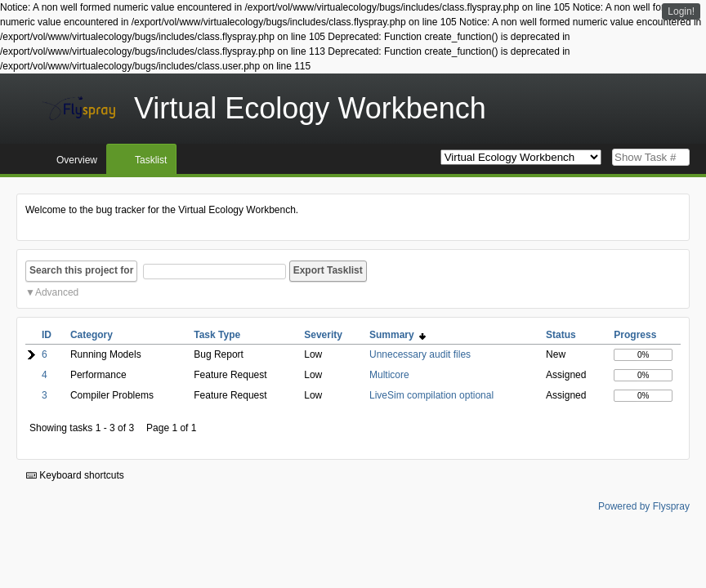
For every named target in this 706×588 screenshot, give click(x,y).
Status (561, 335)
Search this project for (81, 270)
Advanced (57, 292)
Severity (323, 335)
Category (92, 335)
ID (47, 335)
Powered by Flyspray (644, 506)
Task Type (217, 335)
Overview (77, 160)
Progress (635, 335)
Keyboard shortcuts (75, 475)
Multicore (389, 375)
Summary (398, 335)
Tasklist (151, 160)
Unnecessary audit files (420, 354)
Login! (681, 11)
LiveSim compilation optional (431, 395)
